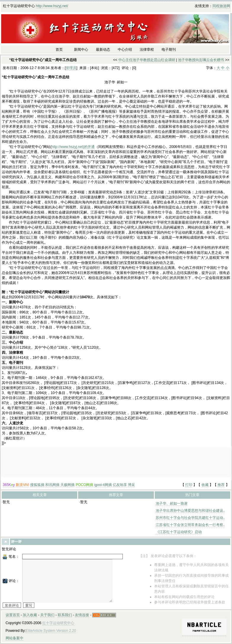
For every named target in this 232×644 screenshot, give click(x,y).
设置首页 (13, 615)
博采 (131, 485)
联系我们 (65, 615)
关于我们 (47, 615)
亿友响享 (120, 485)
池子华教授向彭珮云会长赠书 (201, 60)
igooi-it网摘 (103, 485)
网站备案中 (14, 638)
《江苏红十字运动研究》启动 (179, 532)
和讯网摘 (52, 485)
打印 (189, 485)
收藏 (205, 485)
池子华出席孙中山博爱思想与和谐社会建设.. (190, 511)
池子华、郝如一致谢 (172, 503)
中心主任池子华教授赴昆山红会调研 (147, 60)
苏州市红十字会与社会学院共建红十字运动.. (190, 518)
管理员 (71, 68)
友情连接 (82, 615)
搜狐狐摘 (37, 485)
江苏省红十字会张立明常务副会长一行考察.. (190, 525)
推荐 (221, 485)
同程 (216, 6)
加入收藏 (30, 615)
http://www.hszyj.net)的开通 (73, 147)
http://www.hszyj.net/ (52, 6)
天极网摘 (67, 485)
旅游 (223, 6)
